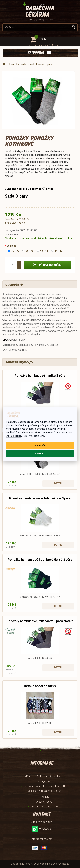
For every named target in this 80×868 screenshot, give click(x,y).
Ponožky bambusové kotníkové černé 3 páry (40, 560)
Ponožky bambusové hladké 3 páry (40, 376)
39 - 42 (28, 251)
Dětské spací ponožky (40, 686)
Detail (58, 483)
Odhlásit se (55, 776)
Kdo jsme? (44, 781)
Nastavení (40, 454)
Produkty (44, 797)
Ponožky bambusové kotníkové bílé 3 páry (40, 498)
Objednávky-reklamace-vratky (44, 791)
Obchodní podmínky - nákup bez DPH (44, 786)
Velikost (11, 246)
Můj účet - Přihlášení (36, 776)
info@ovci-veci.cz (41, 839)
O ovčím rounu (44, 802)
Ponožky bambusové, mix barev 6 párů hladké (40, 621)
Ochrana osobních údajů (44, 807)
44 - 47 (57, 251)
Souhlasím (40, 445)
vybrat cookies (14, 436)
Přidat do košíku (48, 265)
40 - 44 (42, 251)
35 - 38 (14, 251)
